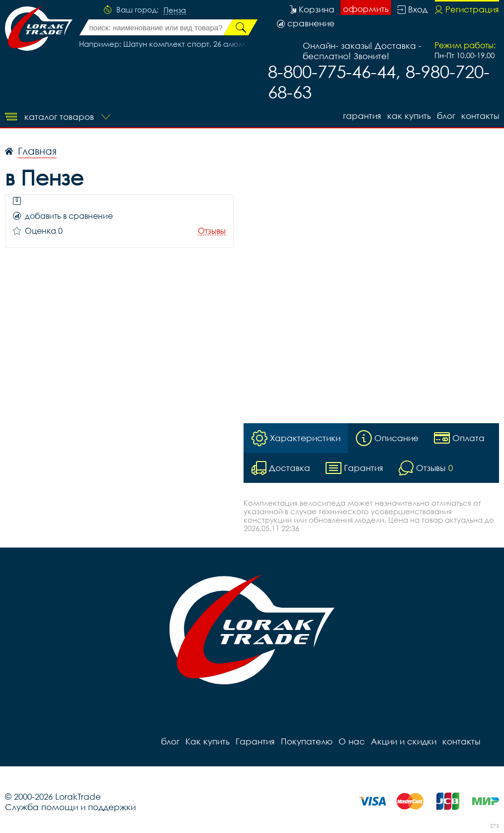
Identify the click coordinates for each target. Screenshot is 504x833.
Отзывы (212, 231)
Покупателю (307, 741)
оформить (366, 9)
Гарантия (362, 116)
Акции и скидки (404, 741)
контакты (480, 116)
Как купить (409, 116)
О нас (352, 741)
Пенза (175, 10)
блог (446, 116)
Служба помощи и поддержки (70, 807)
